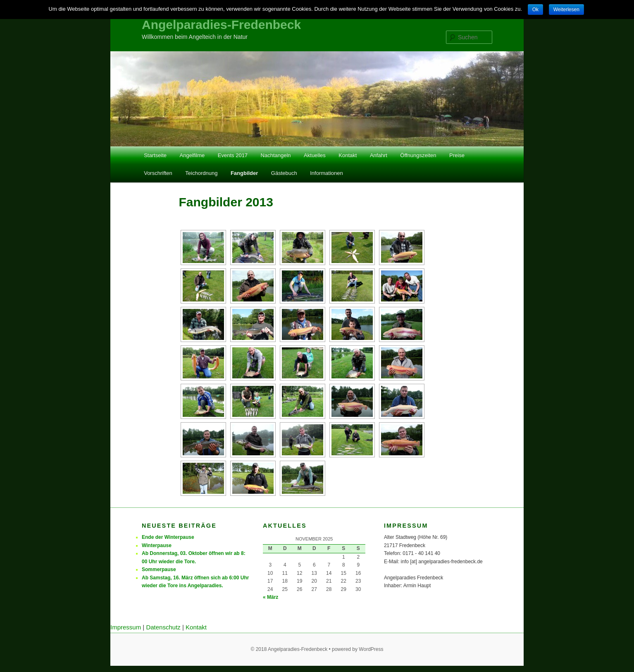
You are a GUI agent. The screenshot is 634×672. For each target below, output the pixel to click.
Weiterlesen (566, 10)
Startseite (155, 155)
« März (271, 597)
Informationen (327, 173)
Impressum (126, 627)
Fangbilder (244, 173)
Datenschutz (163, 627)
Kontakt (348, 155)
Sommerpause (159, 569)
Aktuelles (315, 155)
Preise (457, 155)
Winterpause (157, 545)
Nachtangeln (276, 155)
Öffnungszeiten (418, 155)
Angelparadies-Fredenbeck (221, 25)
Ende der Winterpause (168, 537)
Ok (535, 10)
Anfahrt (379, 155)
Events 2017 (233, 155)
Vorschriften (158, 173)
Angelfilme (192, 155)
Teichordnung (201, 173)
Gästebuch (284, 173)
